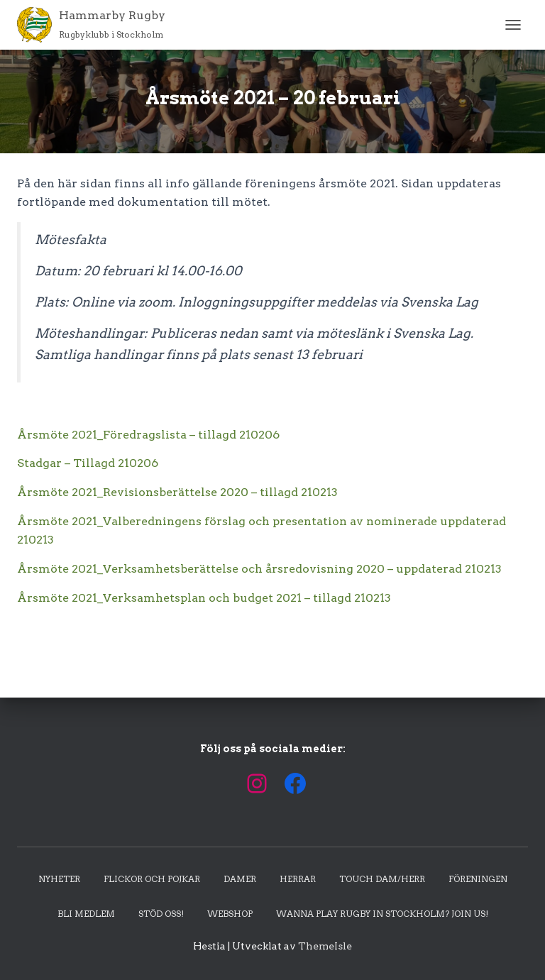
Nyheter (59, 879)
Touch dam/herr (382, 879)
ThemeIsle (325, 946)
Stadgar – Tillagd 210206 (88, 463)
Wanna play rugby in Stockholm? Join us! (382, 914)
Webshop (230, 914)
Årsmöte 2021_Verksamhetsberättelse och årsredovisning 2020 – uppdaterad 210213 (259, 569)
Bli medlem (86, 914)
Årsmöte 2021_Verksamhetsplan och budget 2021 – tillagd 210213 (204, 598)
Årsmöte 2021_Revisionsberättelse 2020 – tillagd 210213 (177, 492)
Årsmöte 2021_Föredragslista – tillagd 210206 (148, 435)
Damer (240, 879)
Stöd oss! (161, 914)
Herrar (298, 879)
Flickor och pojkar (152, 879)
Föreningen (478, 879)
